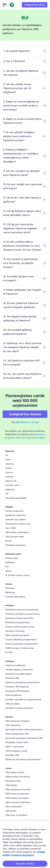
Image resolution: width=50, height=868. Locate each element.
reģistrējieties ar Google (27, 422)
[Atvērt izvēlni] (5, 5)
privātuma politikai (37, 438)
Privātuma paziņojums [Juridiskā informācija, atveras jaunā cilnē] (22, 855)
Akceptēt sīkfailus (25, 864)
